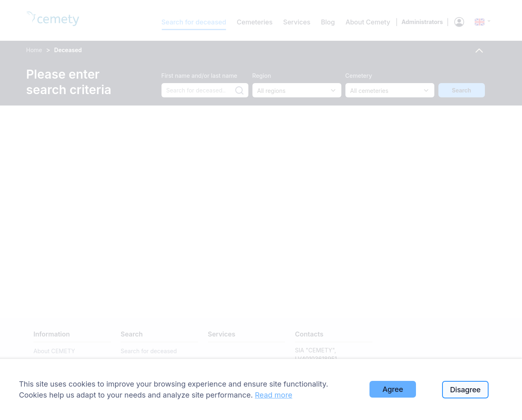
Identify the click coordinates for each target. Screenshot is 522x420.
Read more (274, 395)
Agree (393, 389)
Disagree (466, 390)
